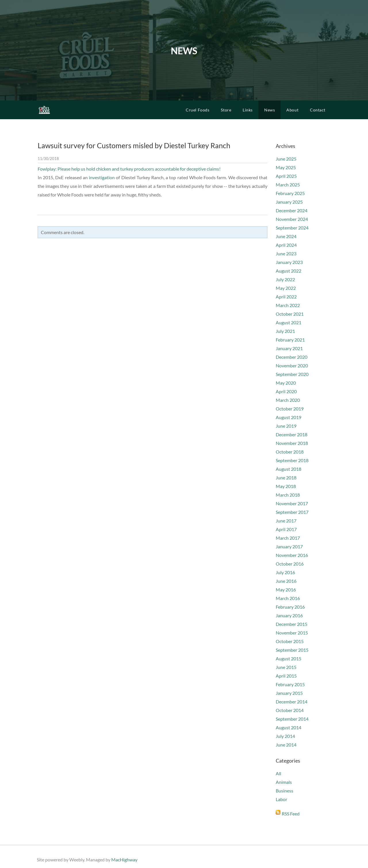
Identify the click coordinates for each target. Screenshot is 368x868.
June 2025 (286, 159)
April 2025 (286, 176)
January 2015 (289, 693)
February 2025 (290, 193)
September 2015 (292, 650)
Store (226, 110)
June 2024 (286, 236)
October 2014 (290, 710)
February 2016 (290, 607)
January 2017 (289, 546)
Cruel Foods (198, 110)
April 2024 (286, 245)
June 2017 (286, 521)
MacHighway (124, 860)
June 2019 (286, 426)
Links (248, 110)
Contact (318, 110)
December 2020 (292, 357)
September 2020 (292, 374)
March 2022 (288, 305)
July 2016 (285, 572)
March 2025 (288, 185)
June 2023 (286, 253)
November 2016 (292, 555)
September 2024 (292, 228)
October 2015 (290, 641)
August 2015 (289, 658)
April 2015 (286, 676)
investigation (102, 177)
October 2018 (290, 452)
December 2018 (292, 434)
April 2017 (286, 529)
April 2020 (286, 391)
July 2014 (285, 736)
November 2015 (292, 633)
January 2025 (289, 202)
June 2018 (286, 478)
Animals (284, 782)
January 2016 (289, 615)
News (270, 110)
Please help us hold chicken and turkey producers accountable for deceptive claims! (139, 169)
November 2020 (292, 365)
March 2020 (288, 400)
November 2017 (292, 503)
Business (284, 791)
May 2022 (286, 288)
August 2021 (289, 322)
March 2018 (288, 495)
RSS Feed (291, 814)
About (292, 110)
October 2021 (290, 314)
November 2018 (292, 443)
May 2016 (286, 590)
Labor (281, 799)
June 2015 (286, 667)
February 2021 (290, 340)
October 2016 (290, 564)
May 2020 (286, 383)
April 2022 (286, 297)
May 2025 (286, 167)
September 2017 (292, 512)
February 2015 (290, 684)
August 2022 (289, 271)
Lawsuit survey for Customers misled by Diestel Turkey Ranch (134, 145)
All (278, 773)
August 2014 (289, 727)
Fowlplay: (48, 169)
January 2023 (289, 262)
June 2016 (286, 581)
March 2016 (288, 598)
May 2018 (286, 486)
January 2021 (289, 348)
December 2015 (292, 624)
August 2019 (289, 417)
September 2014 (292, 719)
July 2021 (285, 331)
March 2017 (288, 538)
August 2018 (289, 469)
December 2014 (292, 702)
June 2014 (286, 745)
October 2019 (290, 409)
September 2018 (292, 460)
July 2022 (285, 279)
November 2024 (292, 219)
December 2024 (292, 210)
